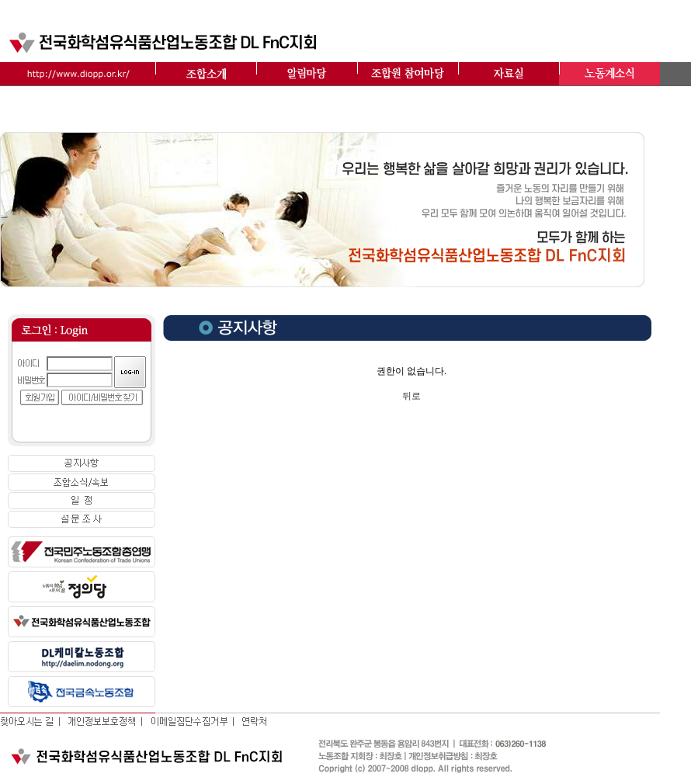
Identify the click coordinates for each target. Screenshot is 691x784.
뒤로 (411, 396)
